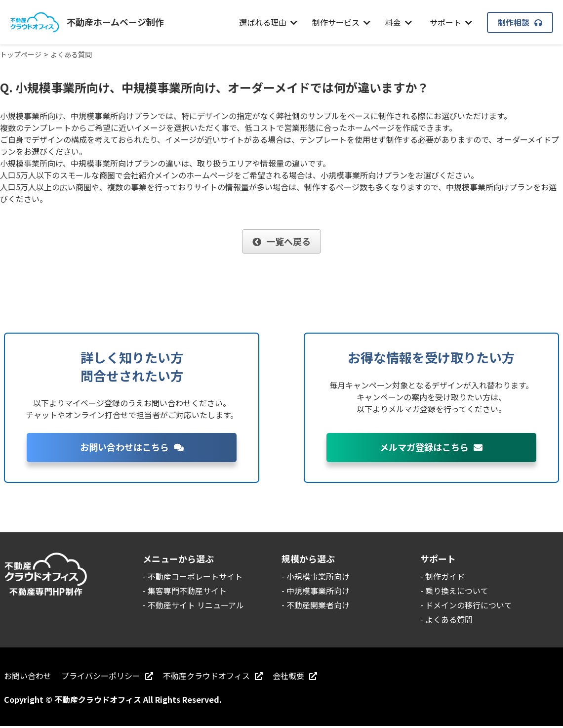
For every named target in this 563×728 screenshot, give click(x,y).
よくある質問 (449, 619)
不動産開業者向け (318, 605)
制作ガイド (445, 576)
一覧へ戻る (281, 241)
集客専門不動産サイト (187, 591)
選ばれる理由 (268, 22)
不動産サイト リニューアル (196, 605)
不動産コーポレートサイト (195, 576)
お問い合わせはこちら (132, 447)
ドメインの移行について (469, 605)
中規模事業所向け (318, 591)
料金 (399, 22)
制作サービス (341, 22)
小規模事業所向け (318, 576)
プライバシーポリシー (107, 676)
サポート (451, 22)
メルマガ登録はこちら (431, 447)
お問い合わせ (28, 676)
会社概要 (295, 676)
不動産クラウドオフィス (213, 676)
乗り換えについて (457, 591)
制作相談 (520, 22)
